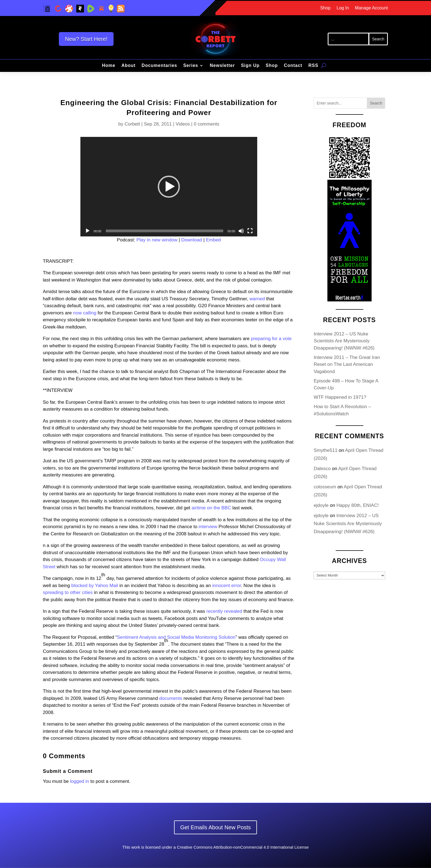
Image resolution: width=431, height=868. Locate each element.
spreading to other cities (68, 592)
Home (109, 66)
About (128, 66)
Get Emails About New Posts (215, 827)
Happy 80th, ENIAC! (358, 505)
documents (171, 698)
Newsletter (222, 66)
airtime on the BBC (211, 508)
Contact (293, 66)
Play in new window (157, 240)
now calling (85, 313)
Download (192, 240)
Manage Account (371, 8)
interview (208, 527)
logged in (80, 781)
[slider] (165, 231)
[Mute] (241, 231)
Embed (213, 240)
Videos (183, 124)
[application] (169, 187)
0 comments (207, 124)
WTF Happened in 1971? (340, 397)
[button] (169, 187)
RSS (313, 66)
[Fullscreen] (250, 231)
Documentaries (160, 66)
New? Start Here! (86, 39)
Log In (343, 8)
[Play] (88, 231)
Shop (325, 8)
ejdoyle (321, 505)
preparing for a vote (271, 339)
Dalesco (322, 469)
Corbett (132, 124)
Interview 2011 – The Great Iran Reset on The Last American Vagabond (347, 364)
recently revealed (224, 611)
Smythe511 (325, 450)
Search (376, 103)
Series (191, 66)
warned (257, 299)
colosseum (325, 487)
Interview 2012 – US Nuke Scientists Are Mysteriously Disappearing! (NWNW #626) (344, 341)
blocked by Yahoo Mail (95, 586)
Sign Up (250, 66)
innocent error (227, 586)
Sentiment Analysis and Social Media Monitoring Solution (176, 637)
